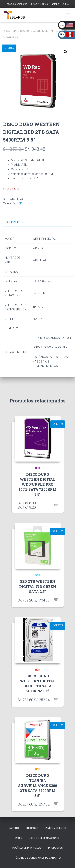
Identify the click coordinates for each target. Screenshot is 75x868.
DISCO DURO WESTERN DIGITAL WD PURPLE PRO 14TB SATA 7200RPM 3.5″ (38, 484)
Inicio (6, 31)
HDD (13, 31)
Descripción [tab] (15, 222)
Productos (55, 848)
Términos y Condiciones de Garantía (38, 858)
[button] (66, 52)
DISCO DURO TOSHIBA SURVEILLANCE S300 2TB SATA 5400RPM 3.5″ (38, 785)
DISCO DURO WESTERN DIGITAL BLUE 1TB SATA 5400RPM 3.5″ (38, 684)
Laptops (55, 4)
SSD (38, 575)
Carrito (65, 4)
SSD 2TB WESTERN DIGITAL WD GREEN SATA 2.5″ (38, 586)
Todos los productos (16, 4)
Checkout (32, 828)
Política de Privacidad (27, 848)
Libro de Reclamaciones (44, 838)
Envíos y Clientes (39, 4)
